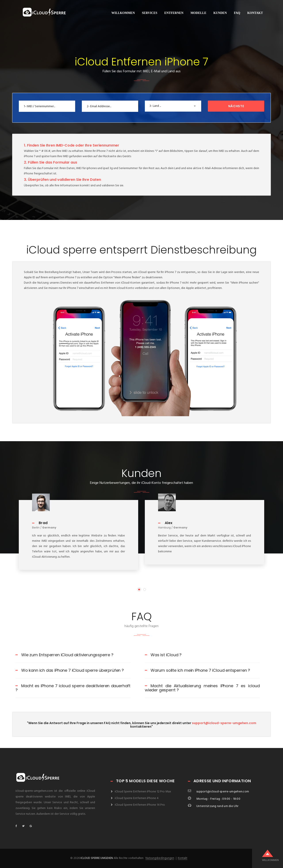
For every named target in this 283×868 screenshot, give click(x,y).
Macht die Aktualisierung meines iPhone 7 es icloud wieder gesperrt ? (202, 688)
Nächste (236, 106)
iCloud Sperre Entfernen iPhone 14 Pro (140, 805)
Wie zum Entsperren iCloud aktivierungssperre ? (64, 655)
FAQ (237, 13)
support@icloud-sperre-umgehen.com (224, 723)
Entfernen (174, 13)
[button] (173, 106)
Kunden (220, 13)
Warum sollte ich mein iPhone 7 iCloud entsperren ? (197, 670)
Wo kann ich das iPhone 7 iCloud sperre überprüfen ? (70, 670)
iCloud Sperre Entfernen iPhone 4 (137, 798)
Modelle (199, 13)
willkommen (123, 13)
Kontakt (255, 13)
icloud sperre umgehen (97, 858)
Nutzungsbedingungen (160, 858)
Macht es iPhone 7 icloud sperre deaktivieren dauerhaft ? (73, 688)
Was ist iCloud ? (163, 655)
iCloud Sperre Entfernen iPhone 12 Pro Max (143, 792)
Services (150, 13)
